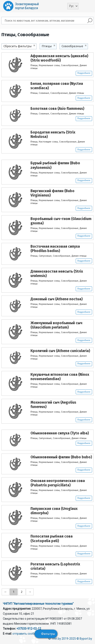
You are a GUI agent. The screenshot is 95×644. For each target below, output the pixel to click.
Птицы (47, 46)
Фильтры (48, 634)
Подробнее (84, 73)
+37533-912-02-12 (29, 629)
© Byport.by (84, 639)
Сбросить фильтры (18, 46)
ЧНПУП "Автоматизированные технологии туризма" (38, 604)
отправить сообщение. (28, 634)
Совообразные (72, 46)
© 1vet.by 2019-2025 (62, 639)
